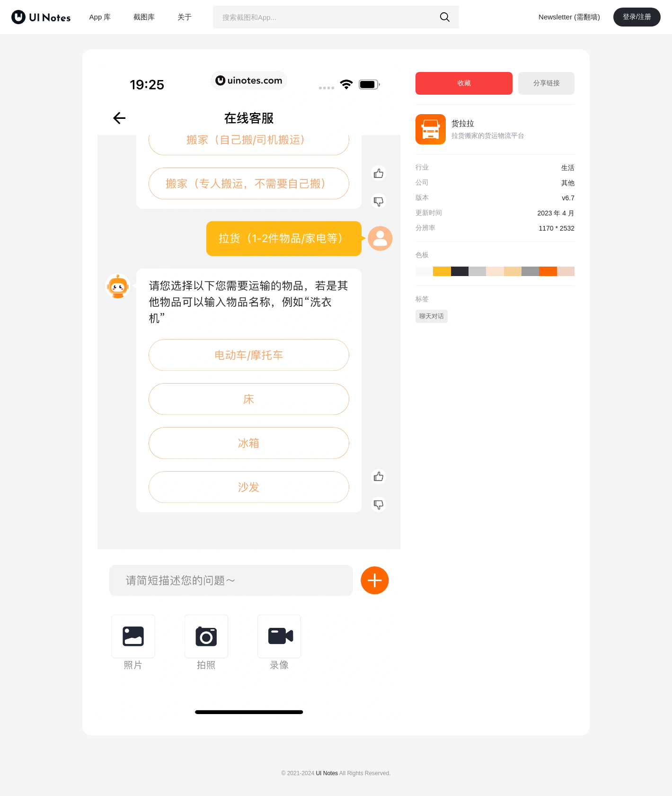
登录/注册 (637, 17)
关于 (185, 17)
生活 (568, 168)
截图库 (144, 17)
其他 (568, 183)
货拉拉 (463, 123)
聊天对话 (432, 316)
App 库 (100, 17)
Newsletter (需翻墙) (569, 17)
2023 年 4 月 (556, 213)
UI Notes (327, 773)
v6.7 (568, 198)
